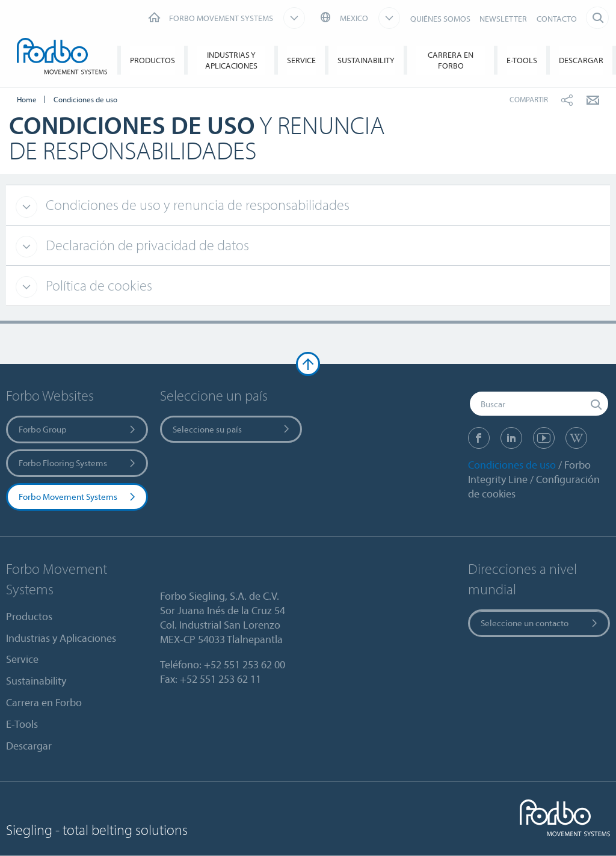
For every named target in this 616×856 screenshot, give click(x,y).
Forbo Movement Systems (78, 497)
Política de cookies (97, 285)
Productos (152, 60)
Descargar (581, 60)
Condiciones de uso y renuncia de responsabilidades (196, 205)
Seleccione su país (232, 429)
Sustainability (366, 60)
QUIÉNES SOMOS (440, 19)
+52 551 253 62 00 (245, 664)
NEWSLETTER (503, 19)
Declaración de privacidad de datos (146, 245)
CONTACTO (557, 19)
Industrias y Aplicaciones (231, 60)
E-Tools (522, 60)
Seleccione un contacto (540, 623)
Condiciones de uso (512, 465)
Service (301, 60)
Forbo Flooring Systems (78, 463)
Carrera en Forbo (451, 60)
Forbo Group (78, 429)
